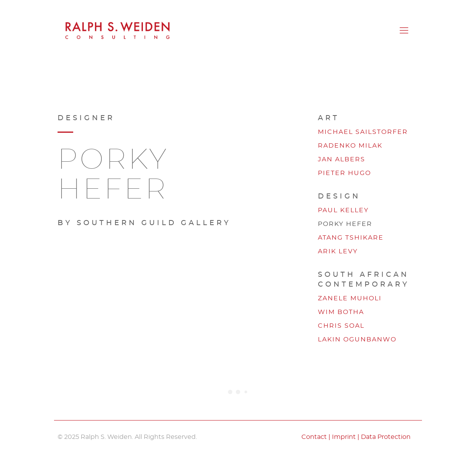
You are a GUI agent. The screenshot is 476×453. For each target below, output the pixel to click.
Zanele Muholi (350, 298)
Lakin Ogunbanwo (357, 339)
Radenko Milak (350, 146)
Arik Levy (338, 251)
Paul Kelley (343, 210)
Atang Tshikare (351, 238)
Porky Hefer (345, 224)
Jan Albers (342, 159)
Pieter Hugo (344, 173)
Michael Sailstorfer (363, 132)
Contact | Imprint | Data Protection (356, 437)
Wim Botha (341, 312)
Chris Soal (341, 326)
